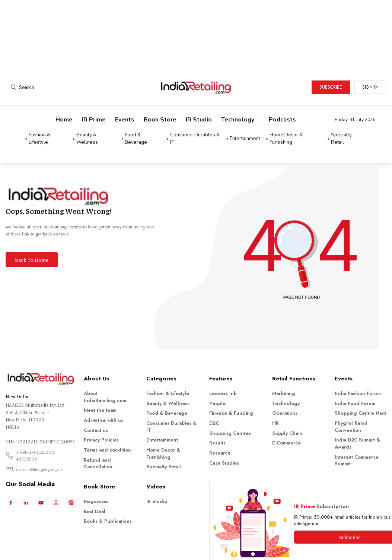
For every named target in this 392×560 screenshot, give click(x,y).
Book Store (160, 88)
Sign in (370, 56)
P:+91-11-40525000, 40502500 (36, 424)
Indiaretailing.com (194, 549)
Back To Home (32, 228)
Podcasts (282, 88)
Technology (240, 88)
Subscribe (331, 56)
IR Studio (199, 88)
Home (64, 88)
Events (125, 88)
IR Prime (94, 88)
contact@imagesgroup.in (39, 437)
